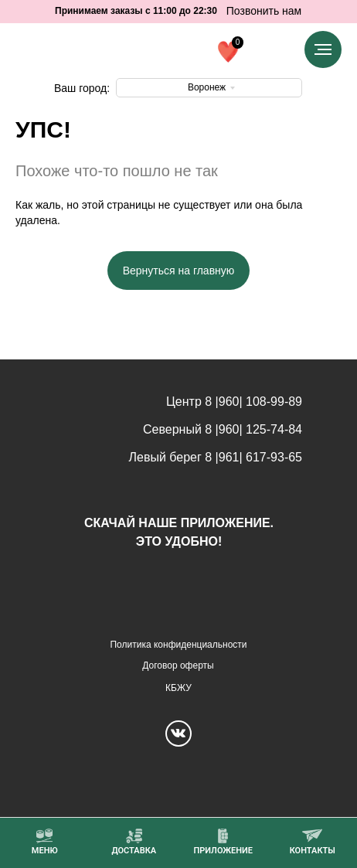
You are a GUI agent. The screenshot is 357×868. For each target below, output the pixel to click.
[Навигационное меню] (323, 49)
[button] (223, 842)
